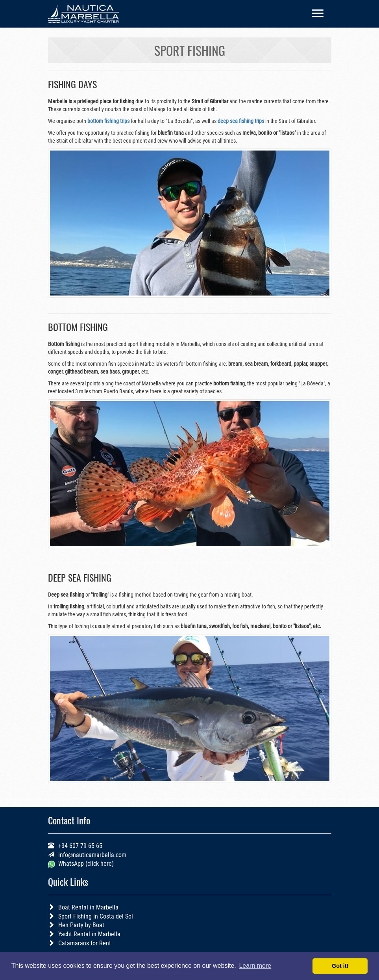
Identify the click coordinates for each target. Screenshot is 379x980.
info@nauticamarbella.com (92, 855)
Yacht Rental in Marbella (89, 934)
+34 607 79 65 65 (80, 846)
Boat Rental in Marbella (88, 907)
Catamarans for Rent (85, 943)
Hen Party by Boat (81, 925)
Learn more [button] (255, 966)
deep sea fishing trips (241, 121)
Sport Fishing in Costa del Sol (96, 916)
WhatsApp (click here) (85, 864)
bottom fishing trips (108, 121)
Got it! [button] (340, 966)
